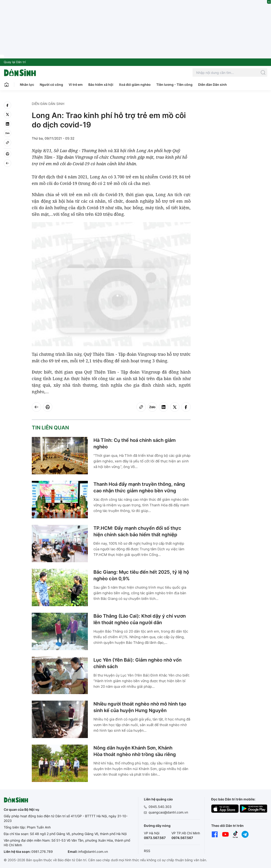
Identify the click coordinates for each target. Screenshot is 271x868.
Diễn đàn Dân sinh (212, 85)
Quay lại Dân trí (15, 62)
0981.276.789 (42, 852)
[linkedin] (7, 124)
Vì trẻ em (76, 85)
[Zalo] (7, 133)
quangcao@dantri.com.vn (168, 812)
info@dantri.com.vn (93, 852)
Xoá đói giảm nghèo (135, 85)
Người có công (51, 85)
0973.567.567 (155, 838)
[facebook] (7, 105)
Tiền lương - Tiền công (174, 85)
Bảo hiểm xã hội (101, 85)
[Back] (7, 163)
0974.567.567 (182, 838)
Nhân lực (27, 85)
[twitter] (7, 115)
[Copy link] (7, 143)
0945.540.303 (160, 807)
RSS (147, 851)
